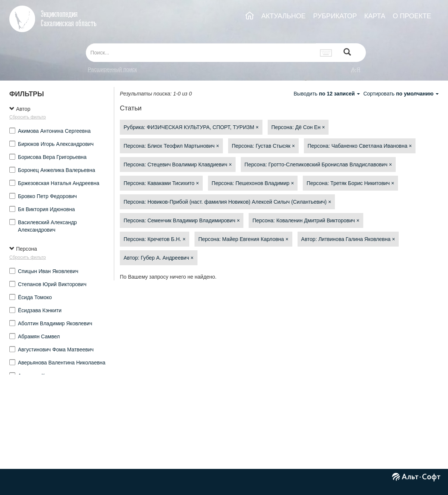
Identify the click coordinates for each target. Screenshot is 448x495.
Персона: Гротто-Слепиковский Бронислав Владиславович (318, 165)
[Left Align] (347, 53)
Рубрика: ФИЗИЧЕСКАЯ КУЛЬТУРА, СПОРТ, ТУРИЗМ (191, 127)
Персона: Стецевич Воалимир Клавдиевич (178, 165)
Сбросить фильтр (28, 117)
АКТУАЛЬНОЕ (284, 16)
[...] (201, 53)
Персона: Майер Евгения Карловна (243, 239)
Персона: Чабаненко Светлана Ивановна (360, 146)
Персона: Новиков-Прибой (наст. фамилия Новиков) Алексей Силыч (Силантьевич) (227, 202)
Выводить (327, 94)
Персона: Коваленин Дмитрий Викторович (306, 220)
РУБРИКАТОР (335, 16)
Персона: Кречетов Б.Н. (155, 239)
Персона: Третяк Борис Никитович (350, 183)
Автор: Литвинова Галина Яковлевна (348, 239)
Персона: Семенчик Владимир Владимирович (182, 220)
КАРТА (375, 16)
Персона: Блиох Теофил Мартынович (171, 146)
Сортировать (401, 94)
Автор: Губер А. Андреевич (159, 258)
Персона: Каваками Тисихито (161, 183)
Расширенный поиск (112, 69)
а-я (356, 69)
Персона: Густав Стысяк (263, 146)
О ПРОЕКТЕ (412, 16)
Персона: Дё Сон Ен (298, 127)
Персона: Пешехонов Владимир (253, 183)
